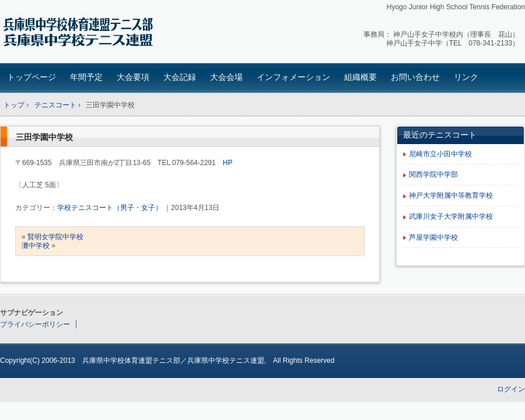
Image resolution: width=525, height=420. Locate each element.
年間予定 (86, 77)
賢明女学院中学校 (55, 237)
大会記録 (180, 77)
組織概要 (360, 77)
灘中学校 (36, 246)
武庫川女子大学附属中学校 (451, 216)
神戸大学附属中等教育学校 (451, 195)
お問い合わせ (415, 77)
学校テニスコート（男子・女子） (110, 208)
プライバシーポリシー (35, 324)
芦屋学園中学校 (433, 237)
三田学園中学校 (44, 137)
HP (228, 163)
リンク (466, 77)
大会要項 (133, 77)
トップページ (32, 77)
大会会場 (226, 77)
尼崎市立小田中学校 (440, 154)
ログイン (511, 389)
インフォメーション (293, 77)
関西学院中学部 (433, 174)
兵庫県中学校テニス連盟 (82, 33)
